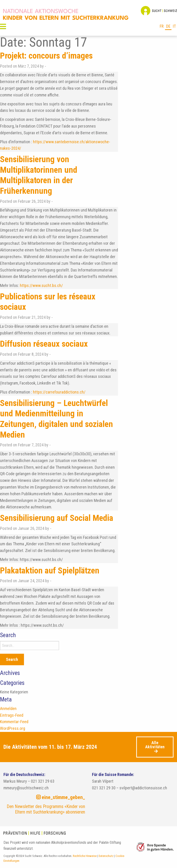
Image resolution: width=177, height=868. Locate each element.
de (168, 26)
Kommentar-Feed (14, 722)
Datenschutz (106, 856)
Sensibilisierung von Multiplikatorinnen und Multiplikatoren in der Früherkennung (39, 175)
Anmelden (8, 708)
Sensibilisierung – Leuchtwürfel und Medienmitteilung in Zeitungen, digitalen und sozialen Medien (58, 419)
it (174, 26)
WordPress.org (13, 728)
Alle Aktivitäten (155, 745)
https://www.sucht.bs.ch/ (41, 285)
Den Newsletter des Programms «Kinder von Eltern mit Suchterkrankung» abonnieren (46, 809)
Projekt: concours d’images (48, 56)
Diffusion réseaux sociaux (45, 344)
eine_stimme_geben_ (61, 797)
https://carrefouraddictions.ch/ (59, 392)
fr (162, 26)
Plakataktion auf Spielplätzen (51, 570)
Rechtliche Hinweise (85, 856)
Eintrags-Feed (12, 715)
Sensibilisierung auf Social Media (58, 518)
